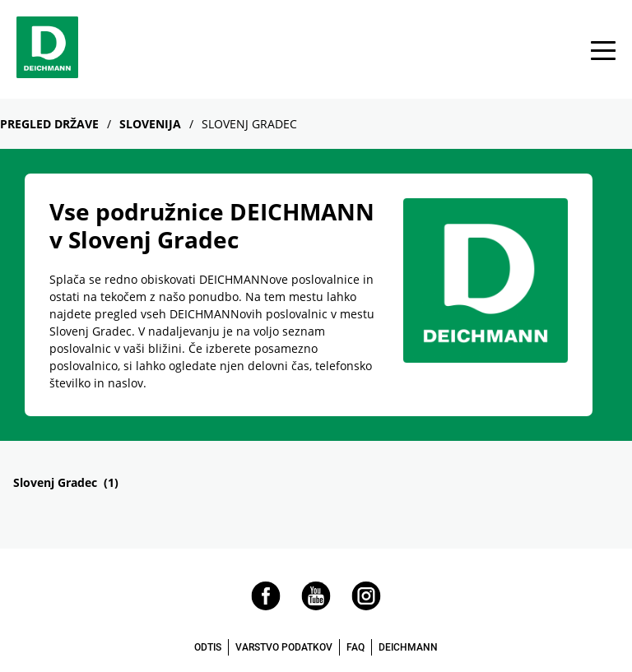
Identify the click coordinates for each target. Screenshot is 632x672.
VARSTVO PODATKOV (284, 647)
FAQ (355, 647)
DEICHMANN (408, 647)
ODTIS (208, 647)
